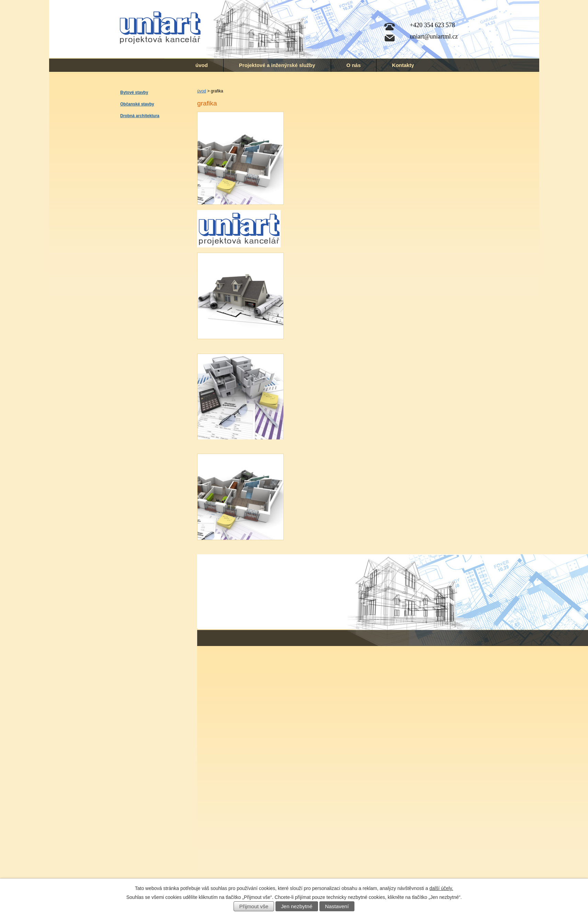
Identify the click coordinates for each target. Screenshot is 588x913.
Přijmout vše (254, 906)
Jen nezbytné (297, 906)
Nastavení (337, 906)
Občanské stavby (137, 104)
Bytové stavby (134, 92)
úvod (202, 65)
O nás (354, 65)
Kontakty (403, 65)
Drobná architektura (140, 116)
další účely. (441, 888)
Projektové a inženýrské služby (277, 65)
